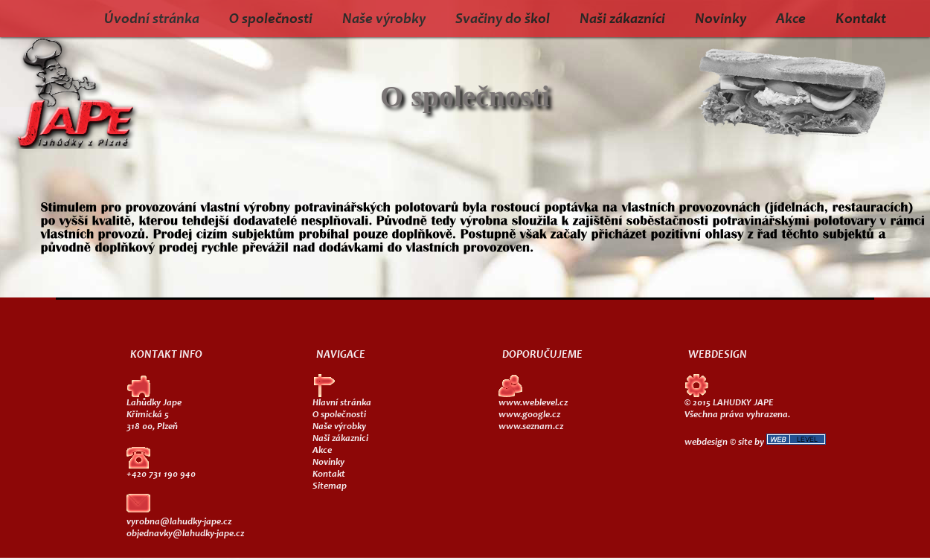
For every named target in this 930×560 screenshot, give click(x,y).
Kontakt (861, 20)
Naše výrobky (384, 20)
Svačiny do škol (503, 20)
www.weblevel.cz (533, 403)
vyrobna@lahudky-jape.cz (179, 522)
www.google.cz (529, 415)
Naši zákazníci (622, 20)
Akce (791, 20)
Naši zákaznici (340, 439)
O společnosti (271, 20)
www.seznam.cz (531, 427)
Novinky (721, 20)
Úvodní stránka (152, 20)
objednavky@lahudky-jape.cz (185, 534)
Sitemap (330, 487)
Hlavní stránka (342, 403)
